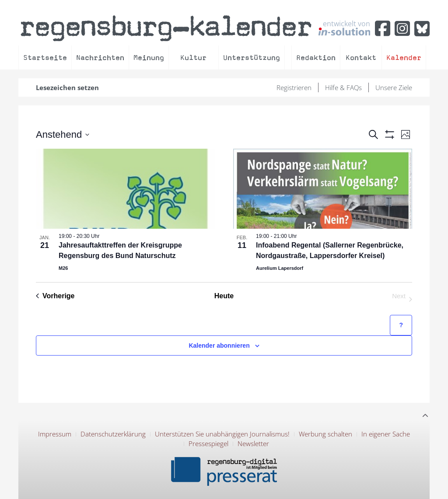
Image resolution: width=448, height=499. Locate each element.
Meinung (149, 58)
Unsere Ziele (394, 87)
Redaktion (316, 58)
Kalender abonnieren (219, 345)
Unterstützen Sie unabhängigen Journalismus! (222, 434)
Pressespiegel (208, 443)
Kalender (404, 58)
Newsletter (253, 443)
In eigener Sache (386, 434)
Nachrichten (100, 58)
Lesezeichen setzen (67, 87)
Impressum (55, 434)
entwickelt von (344, 28)
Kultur (193, 58)
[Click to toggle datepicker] (63, 134)
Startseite (45, 58)
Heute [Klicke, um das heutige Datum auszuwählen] (224, 296)
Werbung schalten (325, 434)
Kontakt (361, 58)
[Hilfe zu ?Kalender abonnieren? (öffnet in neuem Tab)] (401, 325)
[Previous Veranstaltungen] (55, 296)
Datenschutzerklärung (113, 434)
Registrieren (294, 87)
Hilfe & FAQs (343, 87)
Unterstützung (252, 58)
